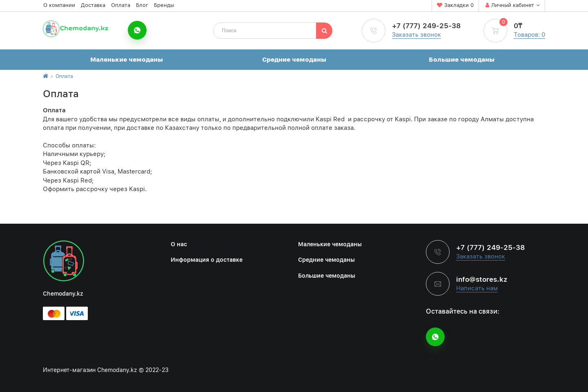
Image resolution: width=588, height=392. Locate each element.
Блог (142, 5)
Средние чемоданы (294, 60)
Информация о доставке (207, 260)
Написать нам (477, 288)
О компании (59, 5)
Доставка (93, 5)
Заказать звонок (416, 35)
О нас (179, 244)
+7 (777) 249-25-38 (426, 26)
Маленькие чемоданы (127, 60)
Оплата (121, 5)
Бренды (164, 5)
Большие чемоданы (462, 60)
